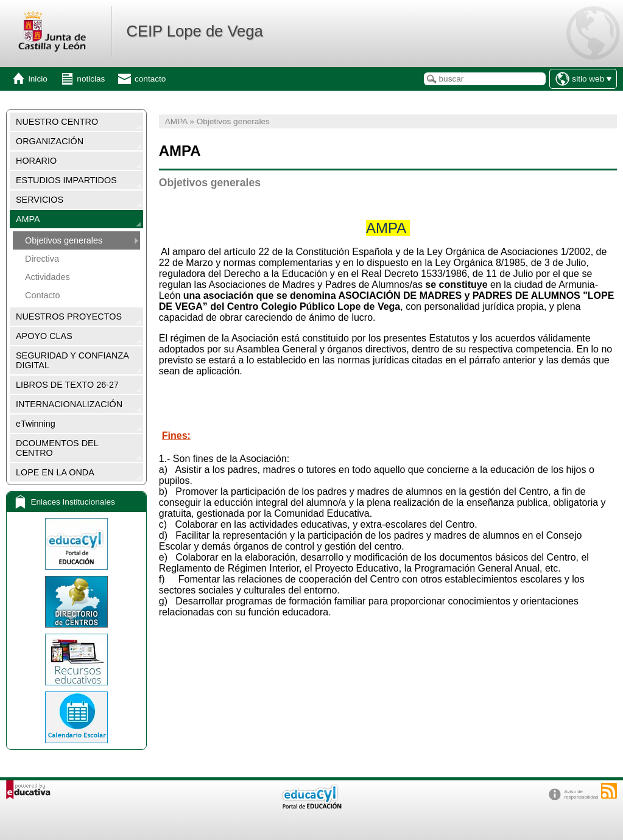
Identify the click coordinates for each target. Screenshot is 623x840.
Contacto (43, 295)
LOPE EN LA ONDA (55, 472)
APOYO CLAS (44, 336)
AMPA (28, 219)
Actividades (48, 277)
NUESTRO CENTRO (57, 122)
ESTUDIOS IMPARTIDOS (66, 180)
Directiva (42, 259)
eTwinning (36, 424)
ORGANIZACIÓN (50, 141)
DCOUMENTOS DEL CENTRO (57, 448)
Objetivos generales (64, 240)
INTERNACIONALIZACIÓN (69, 404)
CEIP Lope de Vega (194, 31)
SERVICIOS (40, 200)
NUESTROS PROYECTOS (69, 317)
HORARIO (36, 161)
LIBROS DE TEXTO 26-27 (67, 385)
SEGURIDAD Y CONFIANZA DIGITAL (72, 360)
